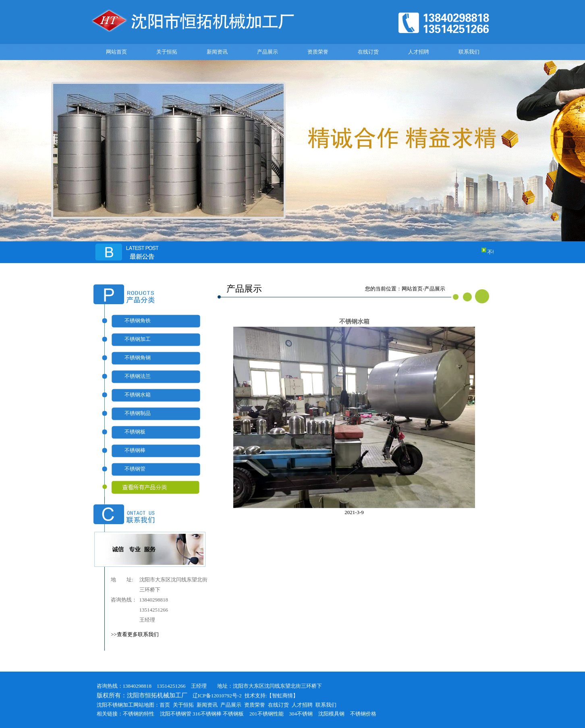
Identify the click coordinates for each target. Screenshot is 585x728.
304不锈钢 (301, 714)
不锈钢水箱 (138, 395)
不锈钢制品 (138, 413)
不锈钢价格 (363, 714)
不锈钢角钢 (138, 358)
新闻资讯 (217, 52)
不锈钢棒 (135, 450)
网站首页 (116, 52)
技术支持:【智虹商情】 (272, 696)
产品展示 (268, 52)
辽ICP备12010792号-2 (215, 696)
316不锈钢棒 (207, 714)
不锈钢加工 (138, 339)
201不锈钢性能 (267, 714)
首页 (165, 705)
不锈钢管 (135, 469)
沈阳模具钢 (331, 714)
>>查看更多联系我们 (135, 634)
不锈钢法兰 (138, 376)
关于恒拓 (167, 52)
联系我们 (469, 52)
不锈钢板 (135, 432)
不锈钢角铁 (138, 320)
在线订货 (368, 52)
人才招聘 (419, 52)
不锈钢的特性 (139, 714)
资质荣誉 (318, 52)
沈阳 (165, 714)
